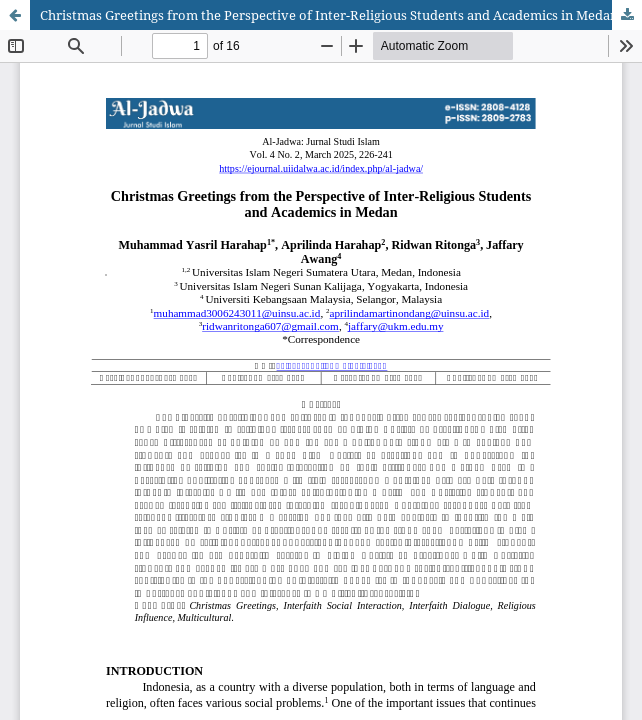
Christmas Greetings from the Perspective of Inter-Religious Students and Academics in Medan (329, 15)
